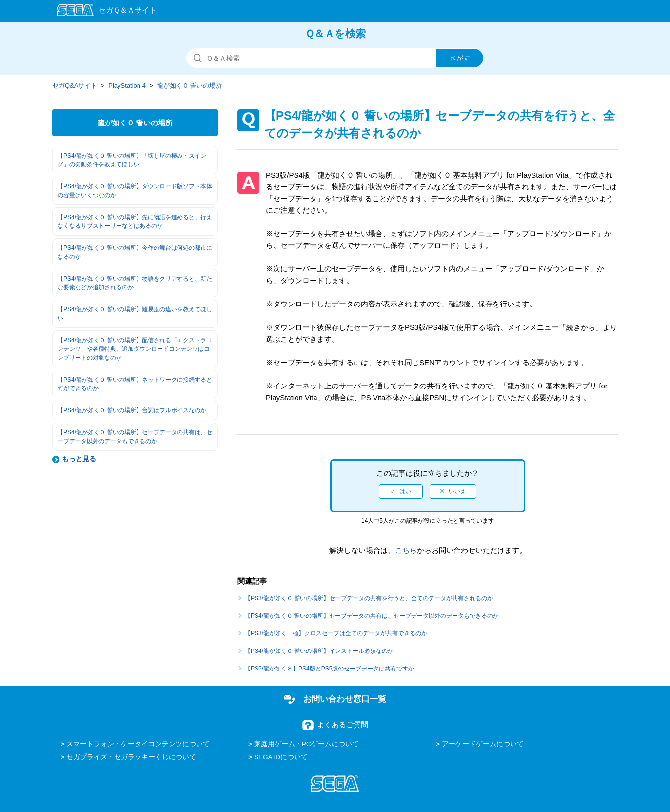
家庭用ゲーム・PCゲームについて (306, 744)
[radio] (401, 491)
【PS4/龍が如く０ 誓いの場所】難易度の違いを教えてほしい (135, 314)
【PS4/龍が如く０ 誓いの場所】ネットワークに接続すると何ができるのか (135, 384)
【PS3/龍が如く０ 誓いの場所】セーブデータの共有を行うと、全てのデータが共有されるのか (369, 598)
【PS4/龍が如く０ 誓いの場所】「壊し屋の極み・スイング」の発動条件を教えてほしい (132, 160)
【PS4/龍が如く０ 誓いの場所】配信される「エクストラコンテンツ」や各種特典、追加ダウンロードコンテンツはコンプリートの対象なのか (135, 349)
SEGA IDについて (281, 757)
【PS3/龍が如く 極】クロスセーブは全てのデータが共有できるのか (336, 633)
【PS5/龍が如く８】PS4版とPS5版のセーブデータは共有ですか (329, 669)
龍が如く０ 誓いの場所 (190, 86)
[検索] (335, 58)
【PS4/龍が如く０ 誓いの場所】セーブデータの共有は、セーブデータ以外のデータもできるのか (135, 437)
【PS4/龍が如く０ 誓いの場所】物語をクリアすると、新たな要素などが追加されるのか (135, 283)
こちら (406, 550)
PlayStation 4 (127, 86)
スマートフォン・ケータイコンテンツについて (138, 744)
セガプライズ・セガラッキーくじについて (131, 757)
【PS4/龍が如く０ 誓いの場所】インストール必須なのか (319, 651)
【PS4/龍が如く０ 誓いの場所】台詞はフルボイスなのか (132, 410)
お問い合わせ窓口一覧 (345, 699)
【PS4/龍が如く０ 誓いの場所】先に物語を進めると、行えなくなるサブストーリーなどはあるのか (135, 222)
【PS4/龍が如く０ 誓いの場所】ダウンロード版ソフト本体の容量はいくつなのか (135, 191)
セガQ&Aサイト (75, 86)
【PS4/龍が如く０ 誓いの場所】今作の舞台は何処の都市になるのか (135, 252)
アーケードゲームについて (483, 744)
